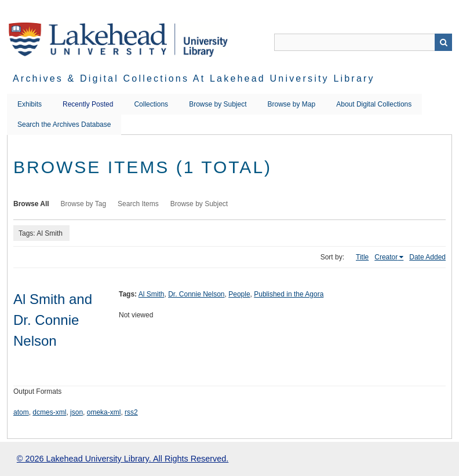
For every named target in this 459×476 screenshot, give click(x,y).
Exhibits (30, 104)
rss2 (131, 412)
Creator (386, 257)
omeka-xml (104, 412)
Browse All (31, 204)
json (76, 412)
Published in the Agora (289, 294)
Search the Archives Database (64, 125)
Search (443, 42)
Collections (151, 104)
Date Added (427, 257)
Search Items (138, 204)
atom (21, 412)
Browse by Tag (84, 204)
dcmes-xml (49, 412)
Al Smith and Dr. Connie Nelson (53, 320)
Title (362, 257)
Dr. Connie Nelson (196, 294)
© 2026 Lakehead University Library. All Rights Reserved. (123, 459)
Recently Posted (88, 104)
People (239, 294)
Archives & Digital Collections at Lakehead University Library (194, 78)
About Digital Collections (374, 104)
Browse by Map (292, 104)
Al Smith (152, 294)
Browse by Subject (218, 104)
